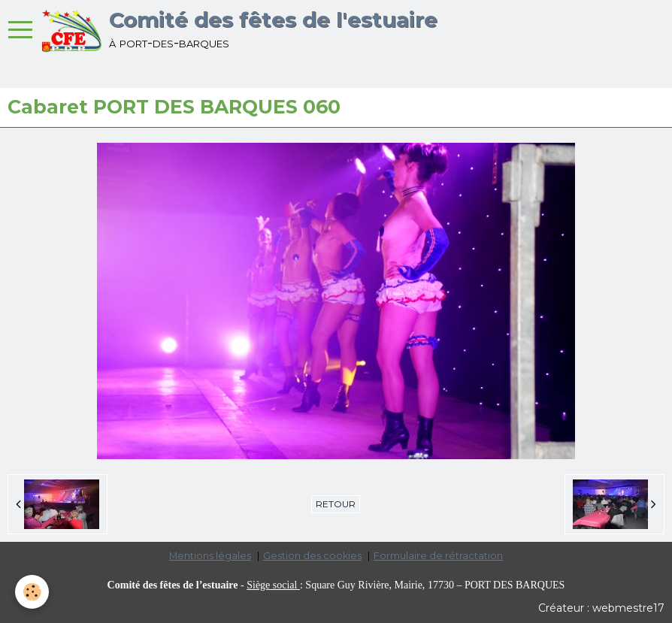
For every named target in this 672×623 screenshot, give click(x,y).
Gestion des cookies (312, 556)
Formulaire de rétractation (438, 556)
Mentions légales (210, 556)
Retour (336, 504)
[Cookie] (32, 592)
